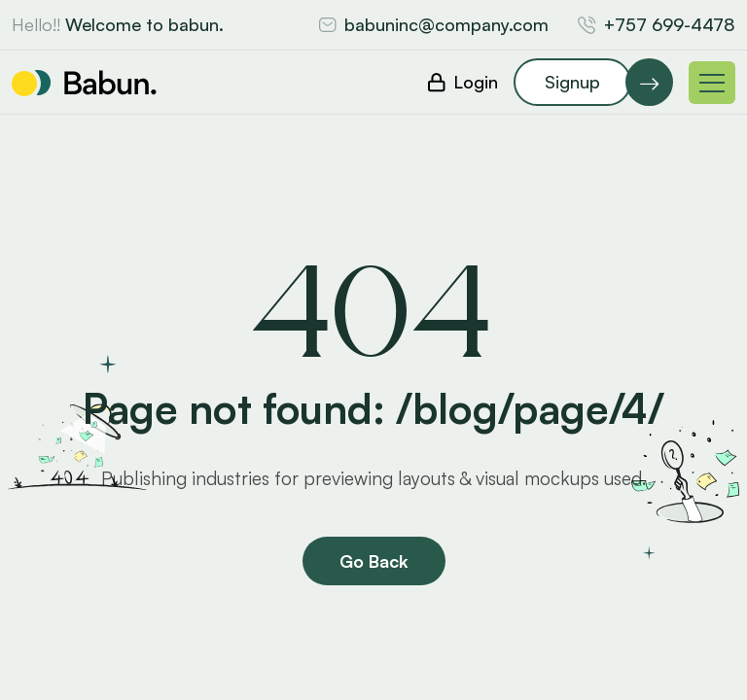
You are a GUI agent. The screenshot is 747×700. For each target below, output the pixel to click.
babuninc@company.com (446, 24)
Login (476, 82)
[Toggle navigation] (712, 83)
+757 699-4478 (670, 24)
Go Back (374, 561)
